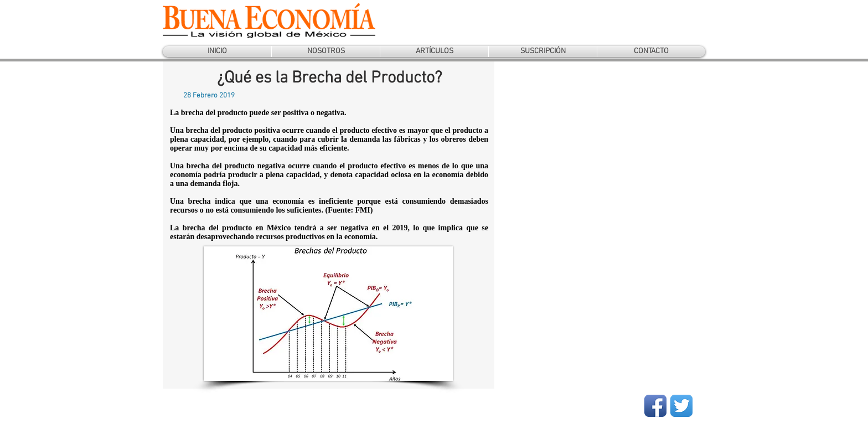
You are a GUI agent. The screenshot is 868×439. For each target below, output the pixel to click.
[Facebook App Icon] (655, 406)
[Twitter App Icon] (681, 406)
